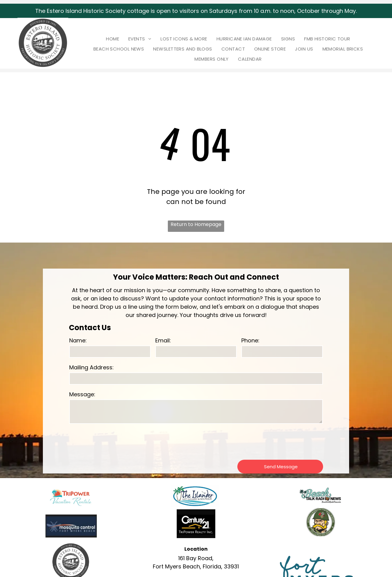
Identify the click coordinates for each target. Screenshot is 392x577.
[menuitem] (113, 39)
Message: (82, 394)
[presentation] (116, 441)
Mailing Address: (91, 367)
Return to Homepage (196, 224)
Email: (163, 340)
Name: (78, 340)
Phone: (250, 340)
